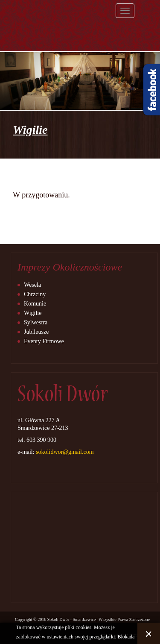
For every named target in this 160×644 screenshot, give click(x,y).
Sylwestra (36, 322)
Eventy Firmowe (44, 341)
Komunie (35, 304)
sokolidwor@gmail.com (65, 452)
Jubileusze (36, 332)
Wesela (32, 285)
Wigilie (33, 313)
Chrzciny (35, 294)
